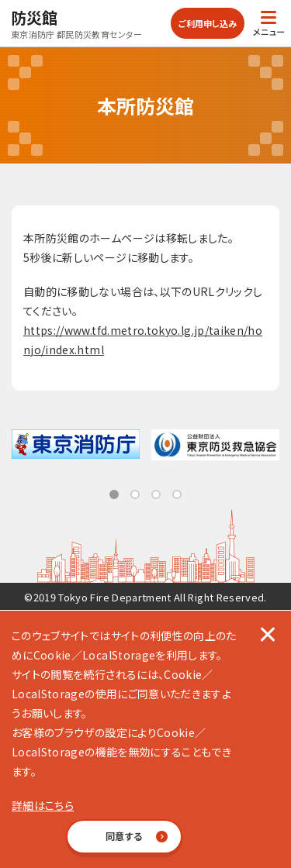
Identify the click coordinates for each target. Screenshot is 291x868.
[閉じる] (268, 634)
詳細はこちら (43, 805)
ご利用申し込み (208, 23)
